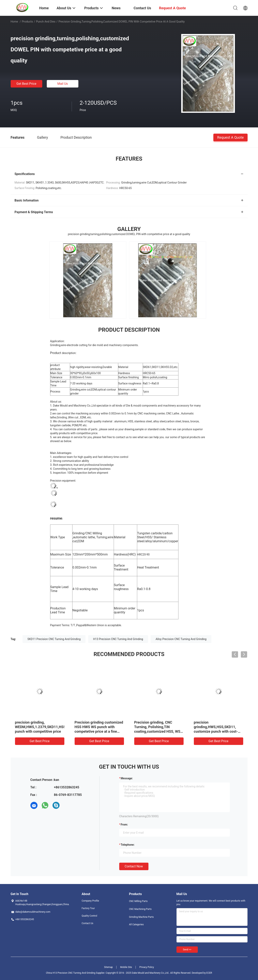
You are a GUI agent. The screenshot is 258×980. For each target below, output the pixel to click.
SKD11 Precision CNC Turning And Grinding (54, 639)
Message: (127, 778)
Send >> (187, 950)
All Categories (136, 924)
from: (124, 825)
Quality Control (90, 916)
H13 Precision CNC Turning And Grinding (118, 639)
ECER (209, 973)
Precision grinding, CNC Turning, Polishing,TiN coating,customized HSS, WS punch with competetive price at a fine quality (158, 731)
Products (27, 22)
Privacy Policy (147, 967)
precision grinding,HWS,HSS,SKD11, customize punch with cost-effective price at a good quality (216, 731)
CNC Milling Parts (138, 901)
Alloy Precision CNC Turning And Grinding (181, 639)
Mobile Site (126, 967)
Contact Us (88, 923)
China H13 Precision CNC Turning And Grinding (71, 973)
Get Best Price (26, 84)
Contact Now (134, 866)
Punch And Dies (46, 22)
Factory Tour (88, 908)
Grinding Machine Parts (141, 917)
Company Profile (90, 901)
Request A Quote (230, 137)
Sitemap (108, 967)
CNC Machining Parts (140, 909)
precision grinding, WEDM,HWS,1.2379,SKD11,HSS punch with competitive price (40, 727)
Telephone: (128, 845)
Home (14, 22)
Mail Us (62, 84)
